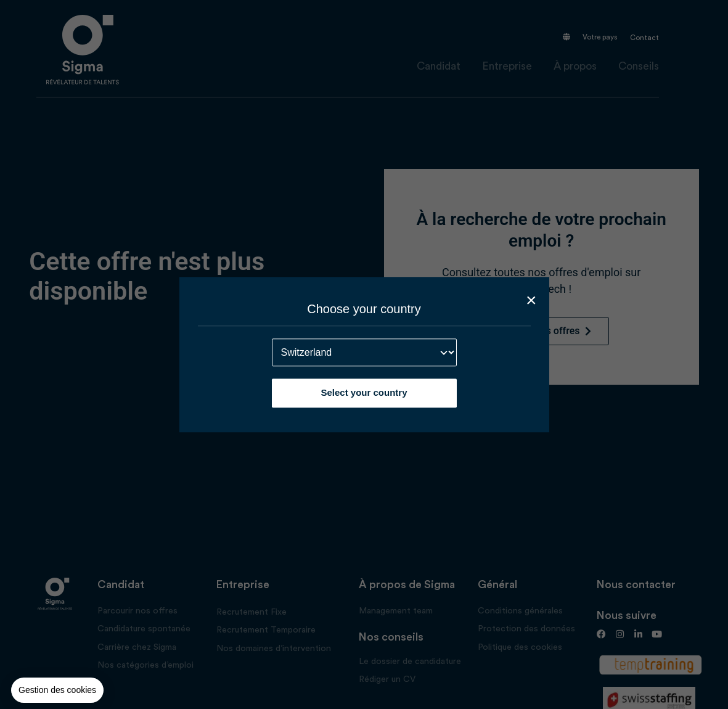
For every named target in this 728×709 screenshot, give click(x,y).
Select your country (364, 392)
